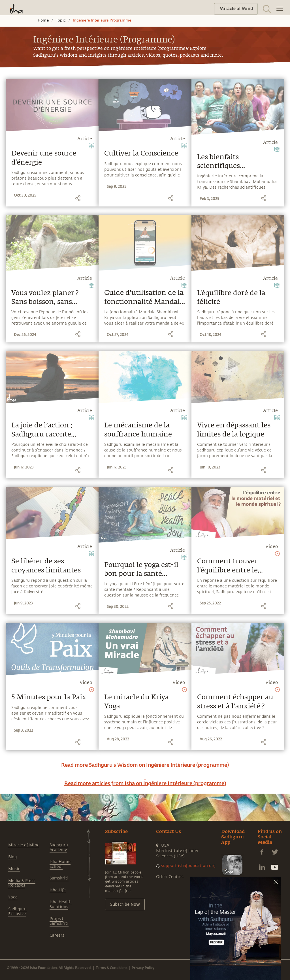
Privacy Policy (143, 968)
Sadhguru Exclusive (17, 911)
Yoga (13, 897)
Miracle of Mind (24, 845)
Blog (12, 857)
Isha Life (58, 890)
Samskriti (59, 878)
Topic (61, 20)
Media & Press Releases (22, 883)
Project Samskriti (59, 921)
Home (43, 20)
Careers (57, 935)
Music (14, 869)
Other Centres (170, 877)
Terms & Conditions (112, 968)
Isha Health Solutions (61, 904)
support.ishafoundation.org (188, 866)
